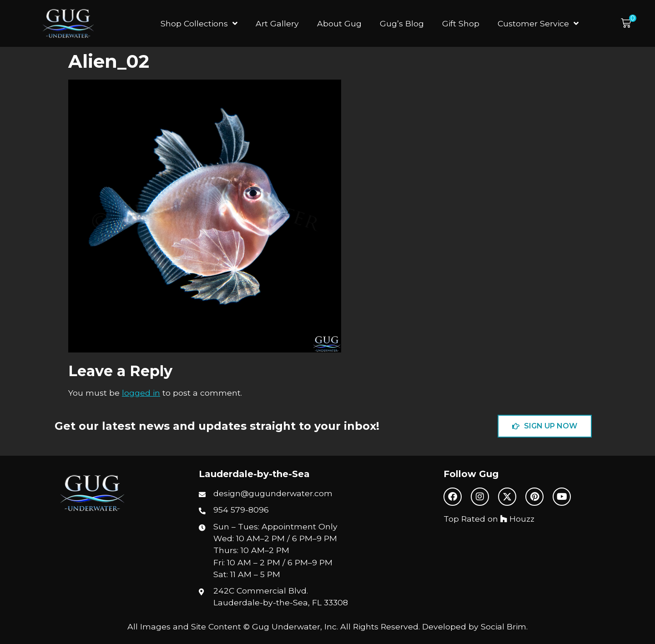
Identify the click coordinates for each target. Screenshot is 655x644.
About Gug (339, 23)
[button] (629, 23)
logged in (141, 393)
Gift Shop (461, 23)
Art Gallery (277, 23)
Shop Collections (199, 24)
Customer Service (538, 24)
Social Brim (504, 626)
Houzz (517, 519)
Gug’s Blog (402, 23)
